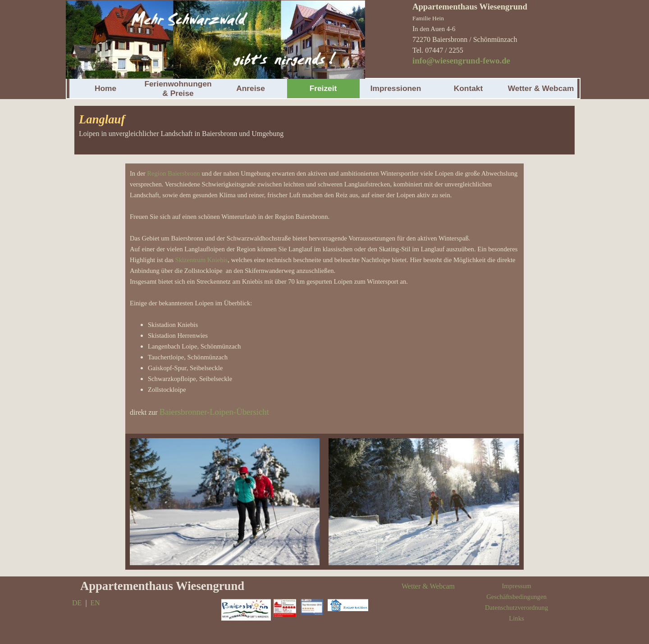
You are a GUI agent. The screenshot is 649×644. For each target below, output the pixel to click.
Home (105, 88)
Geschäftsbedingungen (516, 597)
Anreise (251, 88)
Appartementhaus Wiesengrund (162, 586)
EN (95, 603)
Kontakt (468, 88)
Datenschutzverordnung (516, 608)
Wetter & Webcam (541, 88)
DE (77, 603)
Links (516, 618)
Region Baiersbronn (174, 173)
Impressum (516, 586)
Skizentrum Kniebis (202, 260)
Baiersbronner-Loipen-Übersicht (214, 412)
